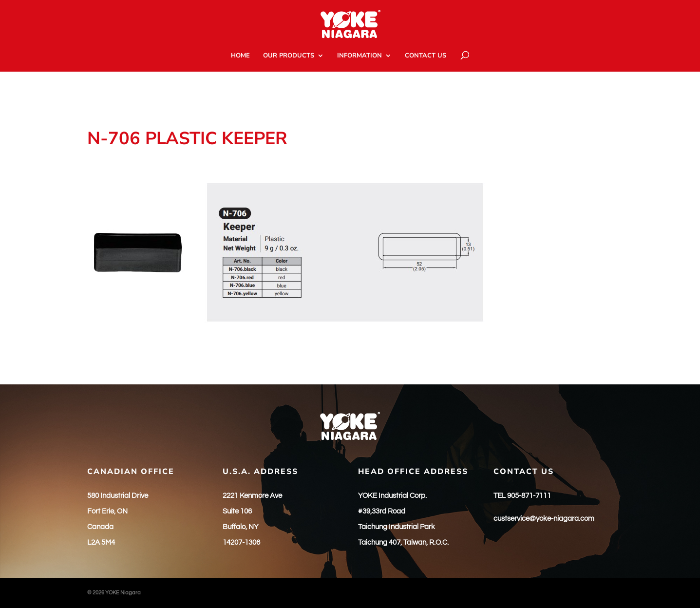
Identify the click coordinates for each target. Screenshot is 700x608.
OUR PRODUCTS (289, 56)
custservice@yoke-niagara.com (544, 519)
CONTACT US (426, 56)
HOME (240, 56)
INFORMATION (359, 56)
